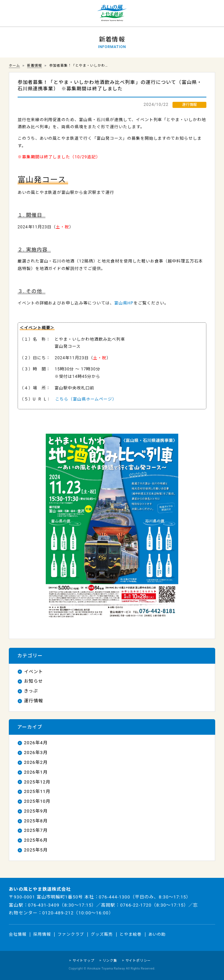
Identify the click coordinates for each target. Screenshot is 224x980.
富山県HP (124, 303)
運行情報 (34, 701)
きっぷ (31, 691)
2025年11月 (37, 791)
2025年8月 (36, 821)
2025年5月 (36, 850)
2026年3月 (36, 753)
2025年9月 (36, 811)
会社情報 (18, 934)
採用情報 (42, 934)
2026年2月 (36, 762)
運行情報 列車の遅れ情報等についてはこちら (14, 14)
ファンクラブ (71, 934)
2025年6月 (36, 840)
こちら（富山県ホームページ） (86, 399)
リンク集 (110, 961)
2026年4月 (36, 743)
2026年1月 (36, 772)
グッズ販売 (102, 934)
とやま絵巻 (131, 934)
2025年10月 (37, 801)
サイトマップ (84, 961)
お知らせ (34, 681)
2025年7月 (36, 830)
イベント (34, 672)
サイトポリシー (138, 961)
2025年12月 (37, 782)
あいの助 (157, 934)
